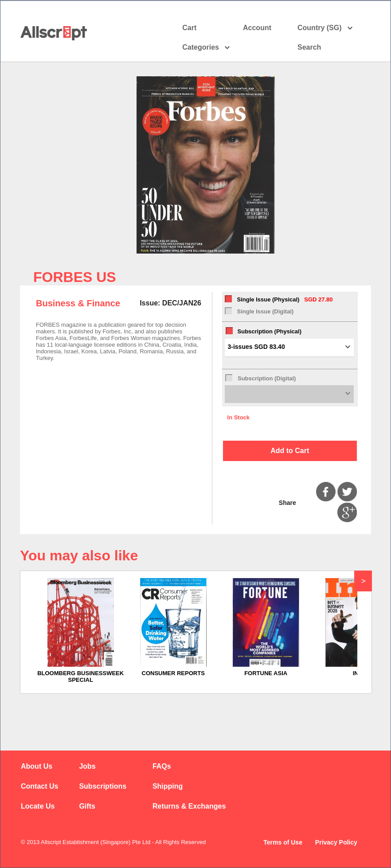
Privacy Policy (336, 842)
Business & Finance (78, 303)
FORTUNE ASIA (266, 673)
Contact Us (39, 786)
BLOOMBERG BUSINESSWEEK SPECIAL (80, 676)
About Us (37, 766)
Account (265, 28)
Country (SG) (325, 28)
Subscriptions (103, 786)
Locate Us (38, 806)
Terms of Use (283, 842)
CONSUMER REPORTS (173, 673)
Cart (189, 28)
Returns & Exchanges (189, 806)
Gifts (87, 806)
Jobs (87, 766)
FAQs (162, 766)
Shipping (168, 786)
